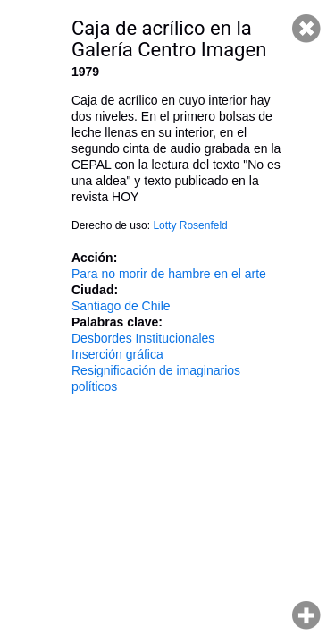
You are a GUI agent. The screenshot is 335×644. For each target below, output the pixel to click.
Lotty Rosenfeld (190, 225)
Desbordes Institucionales (143, 338)
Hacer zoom (306, 615)
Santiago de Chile (121, 306)
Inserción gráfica (117, 354)
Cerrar (306, 29)
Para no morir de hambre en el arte (169, 274)
